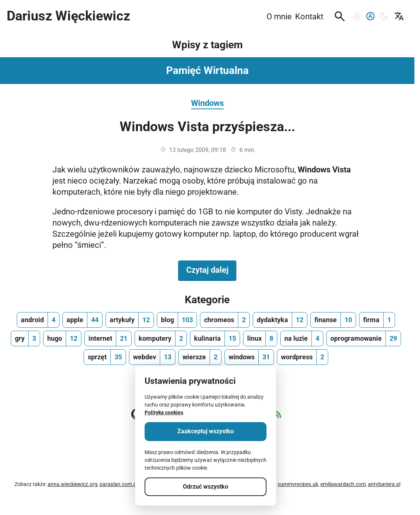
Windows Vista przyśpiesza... (207, 127)
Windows (207, 103)
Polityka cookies (164, 412)
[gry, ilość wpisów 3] (25, 339)
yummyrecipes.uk (298, 484)
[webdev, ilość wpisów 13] (152, 357)
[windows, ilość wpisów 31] (249, 357)
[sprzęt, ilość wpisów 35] (105, 357)
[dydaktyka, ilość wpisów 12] (280, 320)
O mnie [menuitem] (279, 16)
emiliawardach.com (343, 484)
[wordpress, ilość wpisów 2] (303, 357)
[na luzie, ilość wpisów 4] (302, 339)
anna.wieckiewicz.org (72, 484)
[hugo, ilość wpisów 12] (62, 339)
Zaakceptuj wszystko (206, 431)
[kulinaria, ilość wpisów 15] (215, 339)
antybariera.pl (384, 484)
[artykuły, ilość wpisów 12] (130, 320)
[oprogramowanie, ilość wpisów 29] (364, 339)
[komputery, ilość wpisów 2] (161, 339)
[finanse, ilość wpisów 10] (333, 320)
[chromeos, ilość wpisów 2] (225, 320)
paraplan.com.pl (119, 484)
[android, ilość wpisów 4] (38, 320)
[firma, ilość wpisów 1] (377, 320)
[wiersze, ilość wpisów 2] (200, 357)
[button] (340, 16)
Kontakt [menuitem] (309, 16)
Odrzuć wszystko (206, 487)
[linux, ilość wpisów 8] (260, 339)
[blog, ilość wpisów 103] (177, 320)
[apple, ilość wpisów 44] (83, 320)
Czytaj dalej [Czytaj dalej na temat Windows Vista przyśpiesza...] (211, 269)
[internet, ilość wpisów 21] (108, 339)
